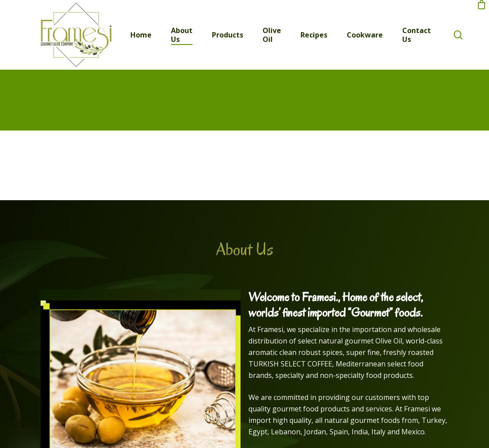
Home (141, 35)
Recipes (314, 35)
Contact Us (417, 35)
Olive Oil (272, 35)
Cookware (365, 35)
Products (228, 35)
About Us (182, 35)
